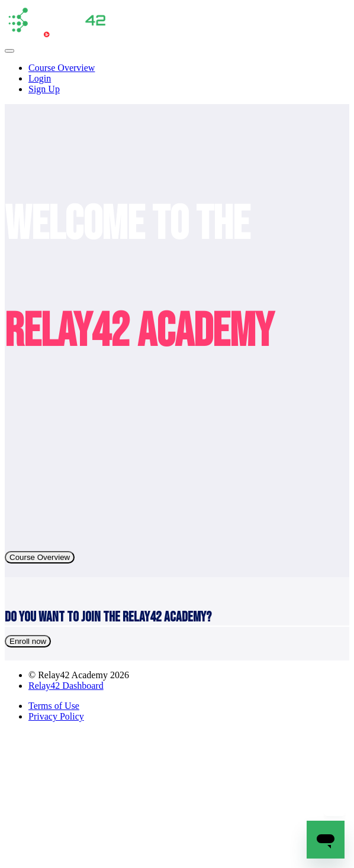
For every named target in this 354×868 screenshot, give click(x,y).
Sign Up (44, 89)
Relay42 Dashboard (66, 686)
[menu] (177, 79)
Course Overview (62, 68)
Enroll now (28, 641)
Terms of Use (54, 706)
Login (40, 78)
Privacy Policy (56, 716)
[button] (9, 51)
